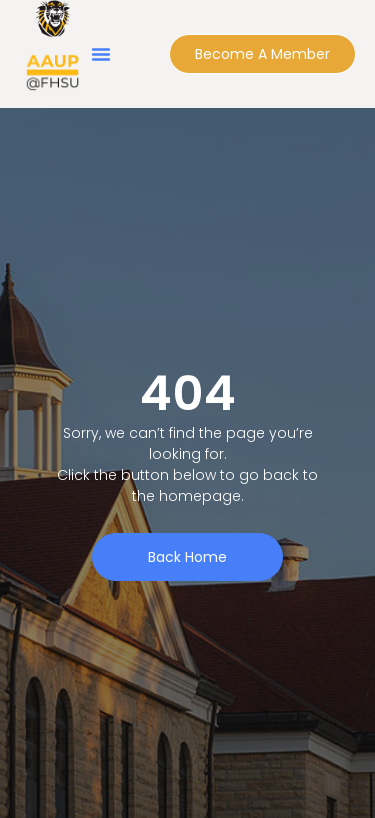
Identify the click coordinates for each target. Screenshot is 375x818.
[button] (101, 54)
